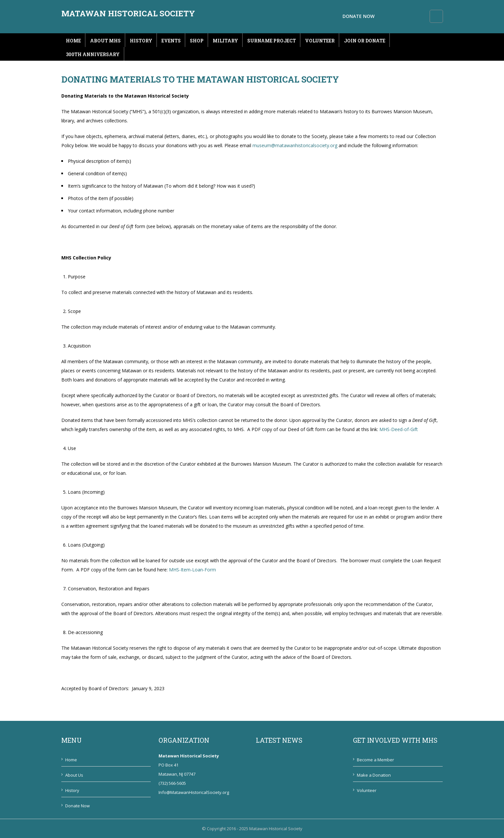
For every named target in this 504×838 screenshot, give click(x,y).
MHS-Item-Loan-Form (192, 570)
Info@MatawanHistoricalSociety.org (194, 792)
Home (73, 41)
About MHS (105, 41)
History (141, 41)
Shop (197, 41)
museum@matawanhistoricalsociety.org (295, 145)
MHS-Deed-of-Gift (399, 429)
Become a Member (375, 760)
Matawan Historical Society (128, 13)
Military (225, 41)
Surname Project (272, 41)
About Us (74, 775)
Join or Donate (365, 41)
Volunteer (320, 41)
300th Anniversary (93, 54)
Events (171, 41)
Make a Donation (374, 775)
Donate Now (403, 16)
